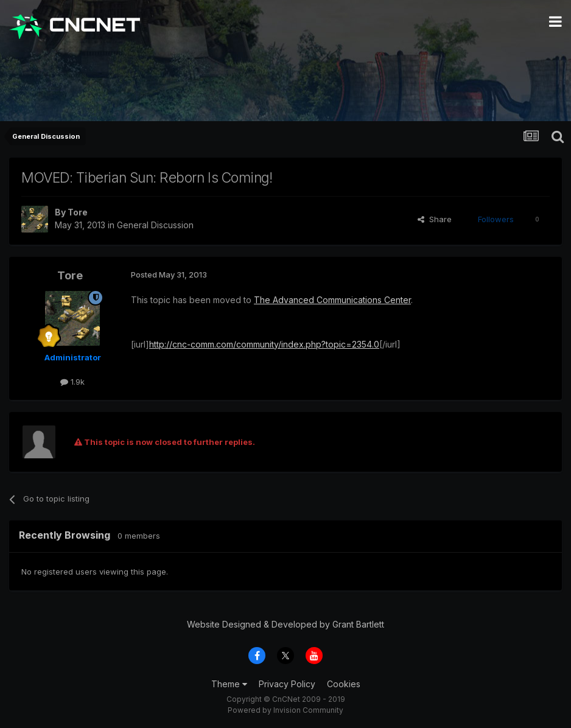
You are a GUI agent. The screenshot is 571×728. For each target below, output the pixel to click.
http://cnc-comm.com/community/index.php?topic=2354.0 (264, 344)
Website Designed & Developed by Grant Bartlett (285, 624)
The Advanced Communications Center (332, 300)
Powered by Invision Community (285, 710)
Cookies (344, 684)
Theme (229, 684)
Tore (78, 212)
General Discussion (155, 225)
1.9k (72, 382)
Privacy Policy (287, 684)
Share (435, 219)
